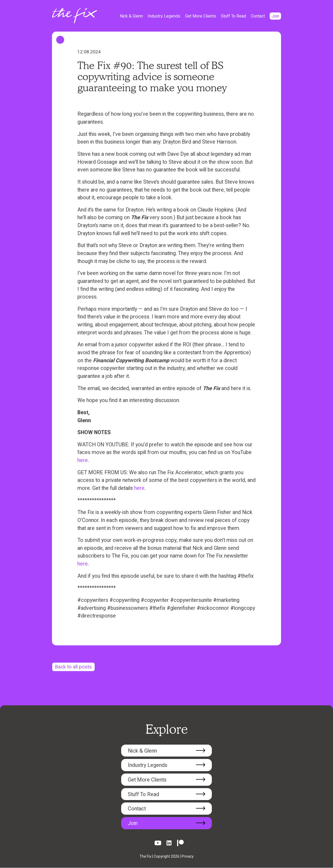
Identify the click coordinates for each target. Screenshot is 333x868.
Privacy (188, 857)
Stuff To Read (233, 16)
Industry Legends (164, 16)
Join (275, 16)
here (83, 460)
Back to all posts (74, 667)
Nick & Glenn (131, 16)
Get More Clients (201, 16)
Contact (258, 16)
